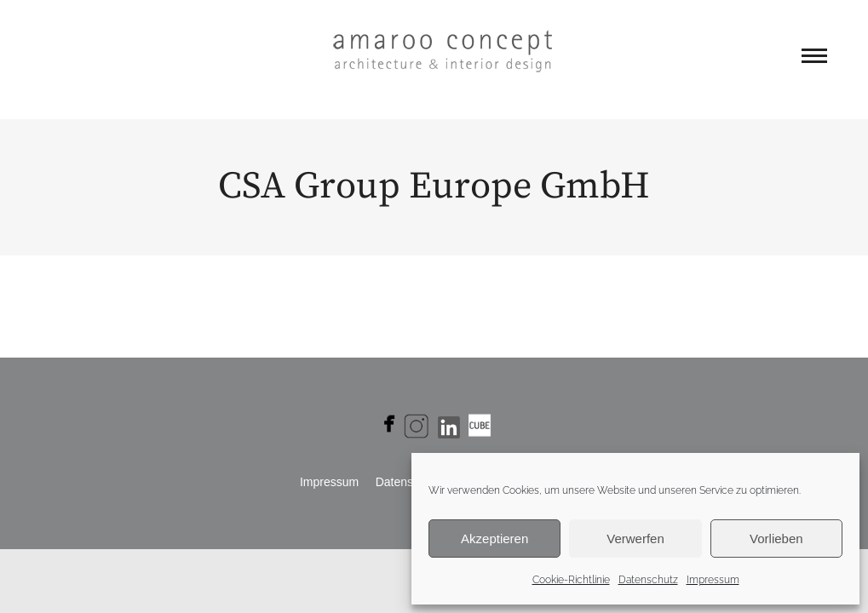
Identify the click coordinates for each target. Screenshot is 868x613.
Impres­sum (329, 482)
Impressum (713, 580)
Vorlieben (776, 539)
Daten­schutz (409, 482)
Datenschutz (648, 580)
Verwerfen (635, 539)
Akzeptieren (494, 539)
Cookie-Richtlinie (571, 580)
